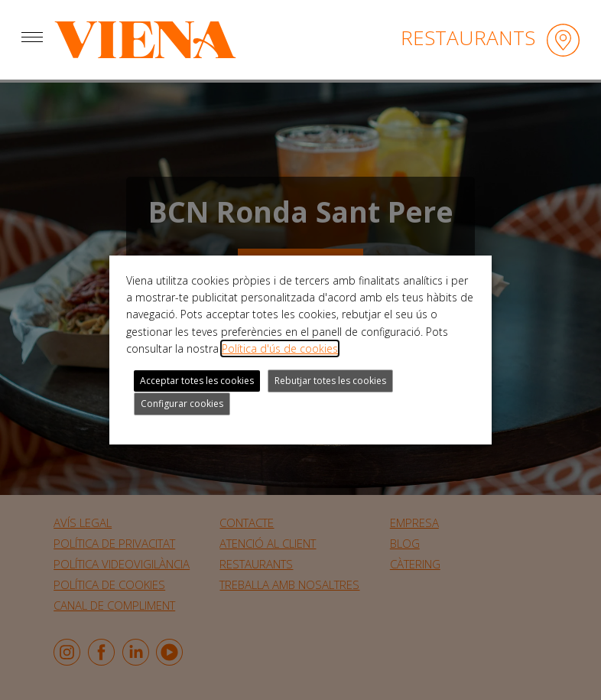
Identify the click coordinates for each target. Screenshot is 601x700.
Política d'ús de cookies (280, 348)
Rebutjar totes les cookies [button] (330, 381)
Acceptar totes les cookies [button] (197, 381)
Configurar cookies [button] (182, 404)
